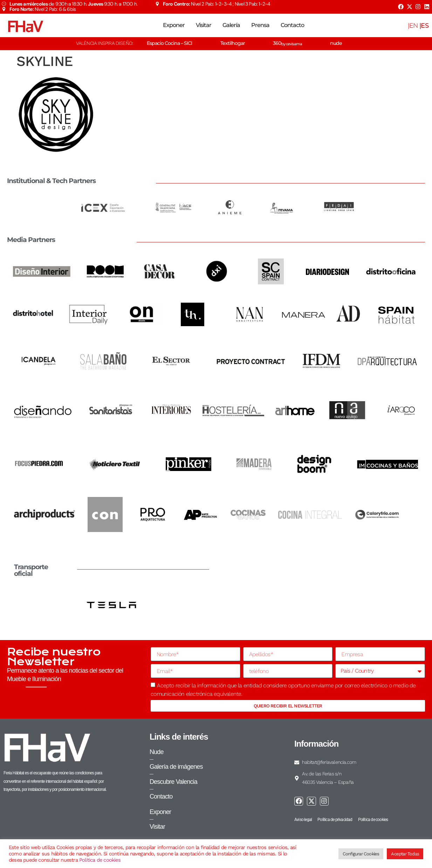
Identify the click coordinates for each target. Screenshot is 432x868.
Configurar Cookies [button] (361, 854)
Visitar (204, 25)
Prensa (260, 25)
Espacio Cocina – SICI (169, 43)
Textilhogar (233, 43)
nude (336, 43)
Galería (231, 25)
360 (287, 43)
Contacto (292, 25)
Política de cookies (100, 860)
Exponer (174, 25)
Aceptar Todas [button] (405, 854)
